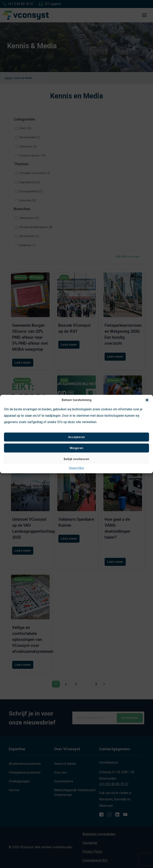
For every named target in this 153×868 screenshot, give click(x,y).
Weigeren (76, 448)
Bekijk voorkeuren (76, 459)
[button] (147, 400)
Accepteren (76, 437)
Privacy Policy (76, 468)
